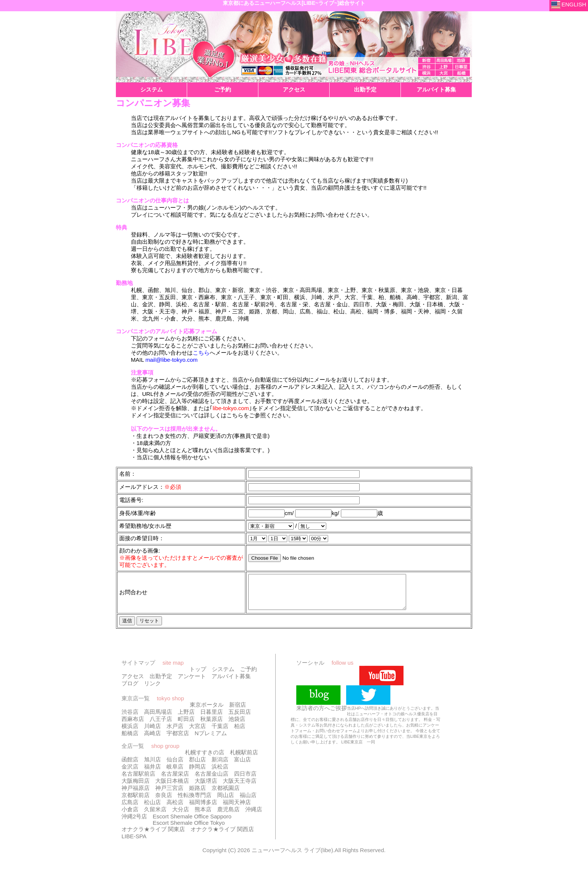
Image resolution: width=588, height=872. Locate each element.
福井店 (152, 773)
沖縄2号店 (134, 823)
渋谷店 (130, 718)
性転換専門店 (195, 802)
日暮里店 (211, 718)
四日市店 (245, 780)
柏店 (240, 733)
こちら (201, 353)
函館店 (130, 766)
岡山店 (226, 802)
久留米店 (155, 816)
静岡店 (197, 773)
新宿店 (238, 711)
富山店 (242, 766)
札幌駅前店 (244, 759)
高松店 (175, 809)
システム (223, 676)
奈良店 (164, 802)
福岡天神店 (237, 809)
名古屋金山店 (211, 780)
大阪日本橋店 (172, 787)
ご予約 (248, 676)
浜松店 (220, 773)
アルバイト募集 (231, 683)
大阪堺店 (206, 787)
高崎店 (152, 740)
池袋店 (237, 726)
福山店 (248, 802)
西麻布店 (133, 726)
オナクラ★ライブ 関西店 (222, 836)
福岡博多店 (203, 809)
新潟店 (220, 766)
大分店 (181, 816)
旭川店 (152, 766)
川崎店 (152, 733)
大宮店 (197, 733)
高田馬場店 (158, 718)
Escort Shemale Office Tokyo (189, 829)
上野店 (186, 718)
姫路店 (197, 795)
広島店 (130, 809)
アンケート (192, 683)
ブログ (130, 690)
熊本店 (203, 816)
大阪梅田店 (136, 787)
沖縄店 (254, 816)
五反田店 (240, 718)
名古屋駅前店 (138, 780)
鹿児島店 (228, 816)
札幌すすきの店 (205, 759)
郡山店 (197, 766)
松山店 (152, 809)
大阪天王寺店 (240, 787)
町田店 (186, 726)
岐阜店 (175, 773)
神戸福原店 (136, 795)
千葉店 (220, 733)
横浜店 (130, 733)
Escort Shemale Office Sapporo (192, 823)
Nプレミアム (211, 740)
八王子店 (161, 726)
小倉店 (130, 816)
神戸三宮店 (169, 795)
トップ (198, 676)
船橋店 (130, 740)
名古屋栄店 (175, 780)
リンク (152, 690)
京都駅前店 (136, 802)
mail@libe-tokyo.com (172, 360)
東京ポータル (207, 711)
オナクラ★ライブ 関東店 (153, 836)
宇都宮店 (178, 740)
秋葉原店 (211, 726)
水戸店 (175, 733)
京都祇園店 (226, 795)
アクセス (133, 683)
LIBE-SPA (134, 843)
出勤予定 (161, 683)
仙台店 (175, 766)
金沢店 (130, 773)
